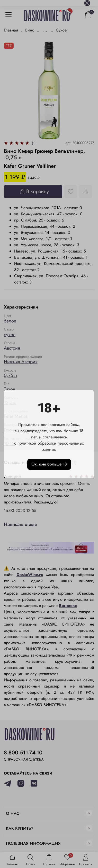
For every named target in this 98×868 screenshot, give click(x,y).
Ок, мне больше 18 (49, 464)
